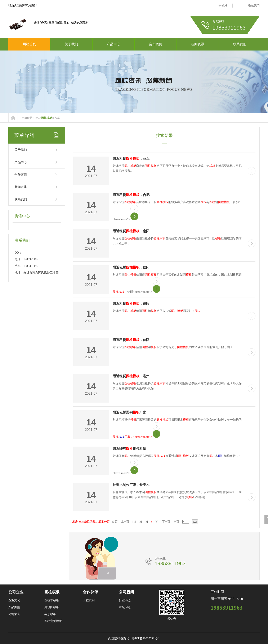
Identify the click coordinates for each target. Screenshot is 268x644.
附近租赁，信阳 (131, 267)
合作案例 (156, 44)
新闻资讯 (198, 44)
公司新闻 (126, 592)
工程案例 (89, 600)
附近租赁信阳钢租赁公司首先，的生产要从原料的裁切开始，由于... (174, 347)
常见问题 (125, 607)
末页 (177, 522)
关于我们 (71, 44)
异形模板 (50, 614)
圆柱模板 (52, 592)
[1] (134, 522)
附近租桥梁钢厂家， (131, 412)
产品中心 (113, 44)
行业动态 (125, 600)
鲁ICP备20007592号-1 (146, 638)
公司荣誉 (14, 614)
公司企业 (16, 592)
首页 (115, 522)
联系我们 (254, 6)
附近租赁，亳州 (131, 376)
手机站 (223, 6)
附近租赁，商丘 (131, 159)
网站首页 (29, 44)
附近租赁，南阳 (131, 231)
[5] (156, 522)
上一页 (125, 522)
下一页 (166, 522)
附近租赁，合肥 (131, 195)
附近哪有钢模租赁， (131, 449)
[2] (140, 522)
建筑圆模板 (52, 607)
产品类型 (14, 607)
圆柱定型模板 (53, 621)
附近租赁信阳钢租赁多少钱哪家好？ (156, 311)
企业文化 (14, 600)
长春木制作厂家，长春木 (131, 485)
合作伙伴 (90, 592)
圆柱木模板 (52, 600)
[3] (146, 522)
